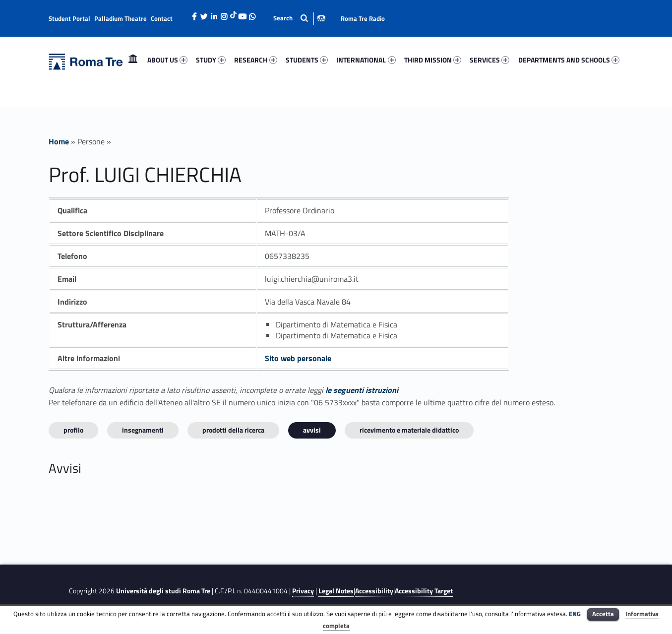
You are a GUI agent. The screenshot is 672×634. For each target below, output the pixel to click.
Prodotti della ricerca (233, 430)
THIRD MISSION (433, 60)
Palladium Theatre (121, 18)
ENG (575, 614)
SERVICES (489, 60)
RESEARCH (255, 60)
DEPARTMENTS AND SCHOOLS (569, 60)
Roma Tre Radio (363, 18)
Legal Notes (336, 591)
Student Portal (69, 18)
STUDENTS (307, 60)
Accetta (603, 614)
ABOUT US (167, 60)
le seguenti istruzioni (362, 390)
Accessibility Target (424, 591)
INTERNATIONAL (366, 60)
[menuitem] (133, 60)
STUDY (211, 60)
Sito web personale (298, 358)
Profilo (73, 430)
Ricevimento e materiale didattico (409, 430)
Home (133, 60)
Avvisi (312, 430)
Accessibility (374, 591)
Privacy (303, 591)
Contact (162, 18)
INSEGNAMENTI (143, 430)
